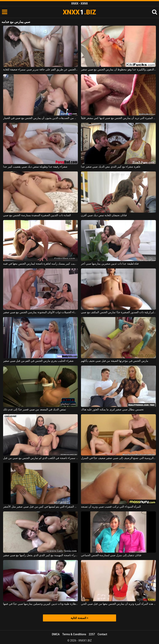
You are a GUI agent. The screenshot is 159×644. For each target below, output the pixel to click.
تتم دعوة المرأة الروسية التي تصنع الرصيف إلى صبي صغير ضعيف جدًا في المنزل (118, 458)
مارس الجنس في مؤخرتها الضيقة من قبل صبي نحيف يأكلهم (115, 361)
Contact (102, 634)
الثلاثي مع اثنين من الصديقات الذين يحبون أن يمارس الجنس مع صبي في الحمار (40, 118)
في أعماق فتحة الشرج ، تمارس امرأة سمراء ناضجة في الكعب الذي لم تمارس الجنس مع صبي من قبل (40, 458)
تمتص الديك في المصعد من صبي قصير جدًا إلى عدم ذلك (35, 409)
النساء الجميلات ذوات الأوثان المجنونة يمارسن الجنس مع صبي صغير (40, 312)
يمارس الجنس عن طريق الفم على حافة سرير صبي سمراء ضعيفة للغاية (40, 69)
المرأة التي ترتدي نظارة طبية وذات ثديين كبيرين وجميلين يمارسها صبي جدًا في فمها (40, 604)
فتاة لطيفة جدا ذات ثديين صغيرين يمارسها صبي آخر (110, 264)
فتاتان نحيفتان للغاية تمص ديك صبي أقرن (104, 215)
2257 (92, 634)
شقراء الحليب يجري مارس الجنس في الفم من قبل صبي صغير (38, 361)
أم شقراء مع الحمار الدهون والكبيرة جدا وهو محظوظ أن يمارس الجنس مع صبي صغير (118, 69)
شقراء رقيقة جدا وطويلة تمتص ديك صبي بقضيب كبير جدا (35, 167)
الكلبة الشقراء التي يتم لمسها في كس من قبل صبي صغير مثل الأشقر (40, 507)
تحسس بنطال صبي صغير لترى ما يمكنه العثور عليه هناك (112, 409)
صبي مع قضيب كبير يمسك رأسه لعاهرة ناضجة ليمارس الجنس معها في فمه (40, 264)
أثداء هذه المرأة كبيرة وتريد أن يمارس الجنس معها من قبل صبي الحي (118, 604)
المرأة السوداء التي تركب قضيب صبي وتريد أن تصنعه (111, 507)
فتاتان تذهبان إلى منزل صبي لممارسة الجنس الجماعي (111, 555)
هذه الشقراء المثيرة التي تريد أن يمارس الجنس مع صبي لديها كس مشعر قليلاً (118, 118)
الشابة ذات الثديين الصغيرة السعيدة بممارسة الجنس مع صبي (37, 215)
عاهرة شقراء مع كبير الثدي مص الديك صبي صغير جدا (111, 167)
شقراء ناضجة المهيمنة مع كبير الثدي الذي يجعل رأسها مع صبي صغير (40, 555)
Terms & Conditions (74, 634)
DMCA (56, 634)
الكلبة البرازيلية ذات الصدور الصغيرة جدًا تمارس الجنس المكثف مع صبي (118, 312)
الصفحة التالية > (79, 618)
